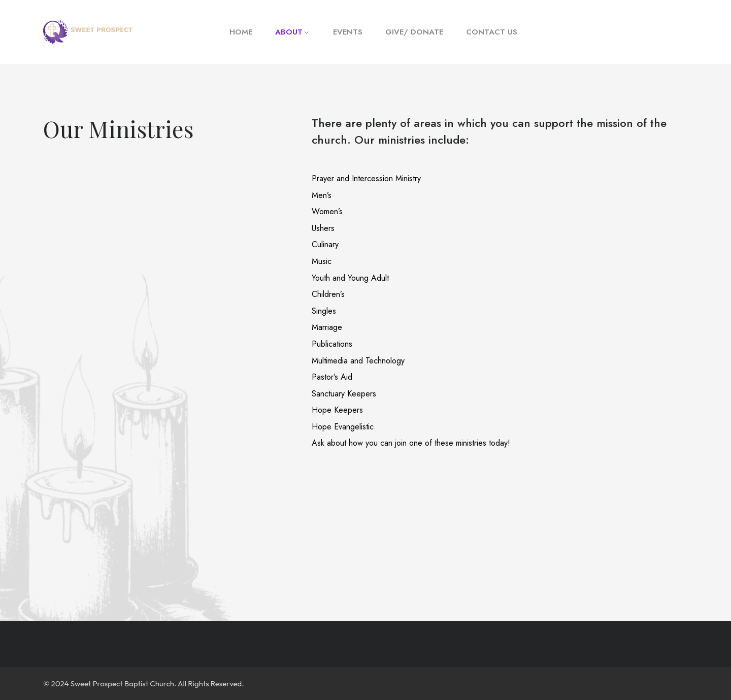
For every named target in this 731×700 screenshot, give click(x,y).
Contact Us (492, 32)
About (289, 32)
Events (348, 32)
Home (241, 32)
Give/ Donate (414, 32)
